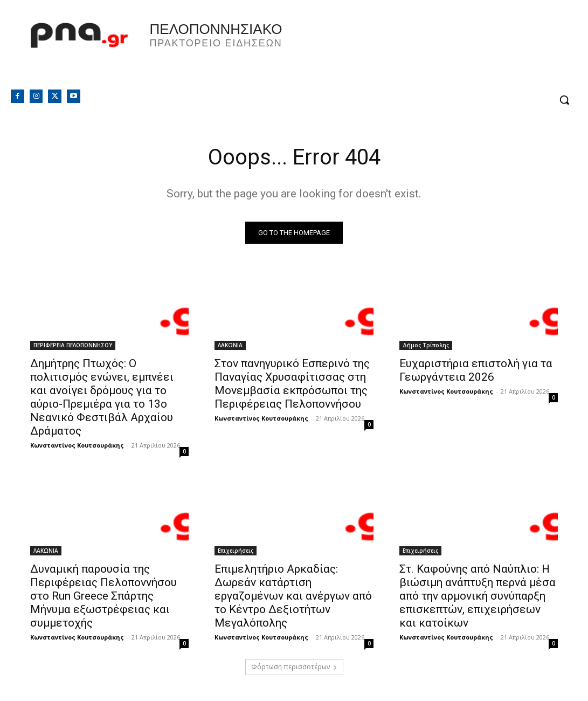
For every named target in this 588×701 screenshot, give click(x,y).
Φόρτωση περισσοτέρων (294, 667)
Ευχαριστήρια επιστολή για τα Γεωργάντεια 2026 (476, 370)
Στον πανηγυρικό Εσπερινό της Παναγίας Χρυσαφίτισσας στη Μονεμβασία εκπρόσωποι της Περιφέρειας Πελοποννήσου (292, 384)
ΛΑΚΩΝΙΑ (230, 345)
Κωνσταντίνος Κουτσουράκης (77, 445)
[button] (564, 100)
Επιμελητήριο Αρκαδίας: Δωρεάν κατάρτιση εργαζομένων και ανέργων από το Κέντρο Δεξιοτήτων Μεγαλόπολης (293, 596)
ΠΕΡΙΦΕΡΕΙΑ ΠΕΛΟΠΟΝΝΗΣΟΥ (73, 345)
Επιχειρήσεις (236, 551)
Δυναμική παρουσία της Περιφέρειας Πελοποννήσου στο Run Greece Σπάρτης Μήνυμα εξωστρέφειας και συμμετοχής (103, 596)
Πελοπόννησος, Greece (432, 51)
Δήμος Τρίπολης (426, 345)
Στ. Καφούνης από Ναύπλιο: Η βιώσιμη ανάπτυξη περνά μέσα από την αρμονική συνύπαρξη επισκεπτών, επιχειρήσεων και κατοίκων (478, 596)
